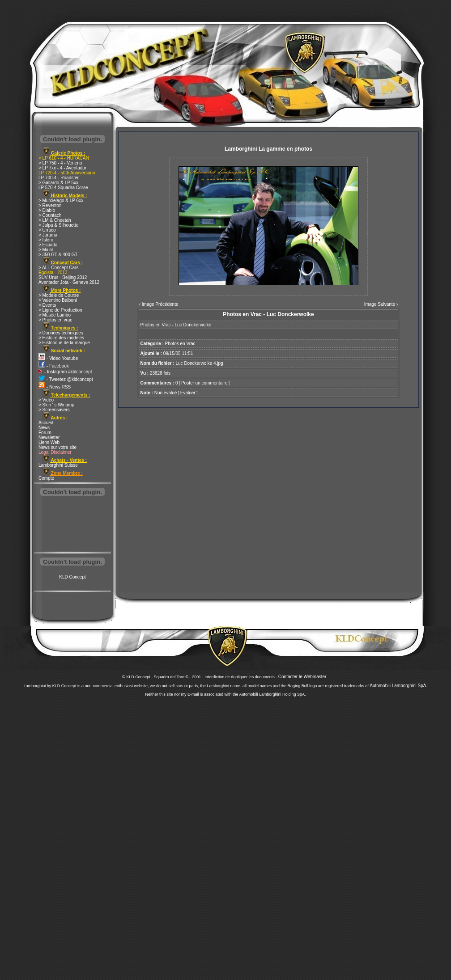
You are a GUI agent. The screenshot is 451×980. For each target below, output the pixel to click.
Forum (45, 433)
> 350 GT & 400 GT (58, 255)
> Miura (46, 250)
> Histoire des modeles (61, 338)
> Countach (50, 215)
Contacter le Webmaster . (304, 677)
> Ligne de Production (60, 310)
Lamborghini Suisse (58, 465)
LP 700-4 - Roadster (59, 178)
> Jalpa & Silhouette (58, 225)
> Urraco (47, 230)
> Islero (46, 240)
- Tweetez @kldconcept (66, 379)
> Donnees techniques (61, 333)
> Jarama (48, 235)
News (44, 428)
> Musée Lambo (55, 315)
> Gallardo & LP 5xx (58, 183)
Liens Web (49, 442)
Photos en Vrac (180, 344)
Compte (46, 478)
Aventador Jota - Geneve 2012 (69, 282)
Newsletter (49, 437)
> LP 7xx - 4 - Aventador (62, 168)
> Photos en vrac (55, 320)
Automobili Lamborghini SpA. (398, 686)
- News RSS (55, 387)
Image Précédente (160, 304)
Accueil (46, 423)
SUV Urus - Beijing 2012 (63, 277)
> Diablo (47, 210)
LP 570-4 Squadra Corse (63, 188)
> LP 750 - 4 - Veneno (60, 163)
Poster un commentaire (204, 383)
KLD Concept (72, 577)
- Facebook (54, 366)
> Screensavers (54, 410)
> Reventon (50, 205)
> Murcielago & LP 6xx (61, 201)
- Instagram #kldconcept (65, 372)
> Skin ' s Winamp (56, 405)
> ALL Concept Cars (58, 268)
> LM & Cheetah (55, 220)
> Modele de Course (59, 295)
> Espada (48, 245)
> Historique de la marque (64, 343)
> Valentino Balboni (58, 300)
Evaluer (188, 393)
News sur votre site (57, 447)
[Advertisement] (72, 525)
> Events (47, 305)
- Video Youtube (58, 358)
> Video (46, 400)
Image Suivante (380, 304)
